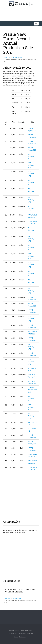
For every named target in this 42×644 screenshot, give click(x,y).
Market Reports (17, 58)
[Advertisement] (21, 495)
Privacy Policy (13, 633)
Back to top (23, 637)
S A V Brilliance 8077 (31, 156)
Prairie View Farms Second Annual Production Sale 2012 (20, 591)
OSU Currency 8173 (31, 191)
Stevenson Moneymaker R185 (32, 390)
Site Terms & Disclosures (26, 633)
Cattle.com (7, 58)
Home (16, 637)
